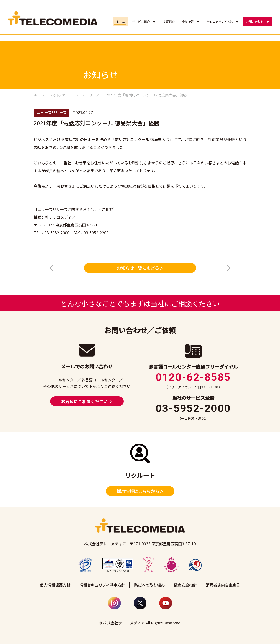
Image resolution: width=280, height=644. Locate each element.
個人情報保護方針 (55, 585)
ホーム (120, 22)
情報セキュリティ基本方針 (102, 585)
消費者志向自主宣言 (223, 585)
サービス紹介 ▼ (144, 22)
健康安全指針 (185, 585)
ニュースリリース (85, 95)
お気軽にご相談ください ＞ (87, 401)
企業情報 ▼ (191, 22)
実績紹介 (169, 22)
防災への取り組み (149, 585)
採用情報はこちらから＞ (140, 491)
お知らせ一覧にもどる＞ (140, 268)
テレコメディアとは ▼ (223, 22)
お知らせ (58, 95)
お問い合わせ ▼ (258, 22)
